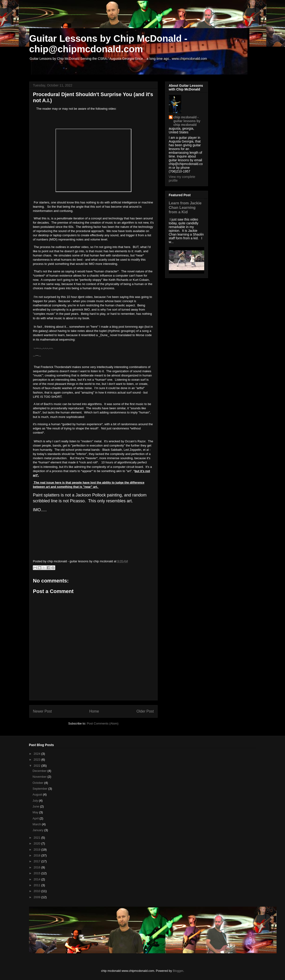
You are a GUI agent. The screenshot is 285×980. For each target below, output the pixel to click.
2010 (38, 891)
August (38, 794)
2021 (38, 838)
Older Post (145, 711)
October (38, 783)
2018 (38, 855)
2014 (38, 879)
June (36, 806)
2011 (38, 885)
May (36, 812)
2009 (38, 897)
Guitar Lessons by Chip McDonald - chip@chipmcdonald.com (108, 44)
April (36, 818)
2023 (38, 760)
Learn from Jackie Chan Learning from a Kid (185, 207)
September (40, 789)
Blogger (178, 971)
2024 (38, 754)
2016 (38, 867)
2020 (38, 843)
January (38, 830)
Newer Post (43, 711)
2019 (38, 850)
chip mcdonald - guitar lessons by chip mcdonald (187, 121)
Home (94, 711)
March (37, 824)
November (40, 777)
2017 (38, 861)
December (40, 771)
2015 (38, 873)
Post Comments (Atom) (103, 723)
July (36, 801)
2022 (38, 766)
